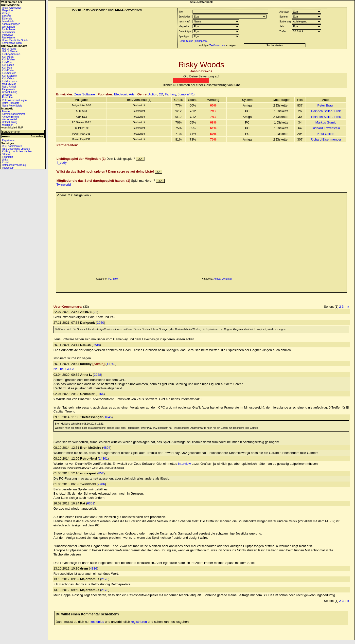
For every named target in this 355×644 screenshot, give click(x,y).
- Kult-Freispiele (9, 81)
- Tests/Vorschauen (11, 8)
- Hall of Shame (9, 51)
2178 (105, 579)
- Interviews (7, 35)
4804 (107, 448)
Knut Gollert (326, 134)
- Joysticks (6, 95)
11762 (111, 364)
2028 (98, 375)
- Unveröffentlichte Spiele (14, 40)
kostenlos (97, 622)
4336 (94, 568)
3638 (96, 345)
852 (101, 473)
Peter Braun (326, 105)
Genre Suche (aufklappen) (193, 41)
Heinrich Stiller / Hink (326, 111)
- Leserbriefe (7, 21)
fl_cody (62, 163)
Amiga (217, 279)
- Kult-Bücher (8, 60)
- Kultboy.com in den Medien (16, 152)
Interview (184, 464)
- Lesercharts (8, 32)
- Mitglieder (7, 125)
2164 (100, 394)
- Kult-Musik (7, 57)
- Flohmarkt (7, 157)
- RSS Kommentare (11, 146)
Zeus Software (85, 94)
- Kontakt (5, 162)
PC (110, 279)
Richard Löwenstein (326, 128)
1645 (108, 417)
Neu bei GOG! (64, 369)
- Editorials (6, 19)
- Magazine (7, 10)
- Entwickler (7, 98)
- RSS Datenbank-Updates (15, 149)
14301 (103, 458)
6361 (91, 503)
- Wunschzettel (9, 119)
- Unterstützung (9, 122)
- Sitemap (6, 154)
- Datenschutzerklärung (13, 165)
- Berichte (6, 16)
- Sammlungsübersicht (13, 114)
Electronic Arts (124, 94)
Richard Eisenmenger (326, 139)
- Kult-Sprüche (8, 73)
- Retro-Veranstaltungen (14, 100)
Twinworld (64, 185)
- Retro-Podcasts (10, 103)
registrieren (139, 622)
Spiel (115, 279)
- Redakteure (8, 38)
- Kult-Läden (7, 65)
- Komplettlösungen (11, 43)
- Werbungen (8, 27)
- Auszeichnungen (10, 24)
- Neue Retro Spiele (11, 106)
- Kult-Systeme (9, 76)
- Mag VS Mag (8, 84)
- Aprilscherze (8, 29)
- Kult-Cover (7, 62)
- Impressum (7, 168)
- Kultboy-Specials (10, 54)
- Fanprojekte (8, 89)
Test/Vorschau (217, 45)
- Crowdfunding (9, 92)
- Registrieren (8, 140)
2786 (101, 484)
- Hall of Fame (8, 49)
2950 (100, 323)
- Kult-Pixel (6, 68)
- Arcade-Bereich (10, 117)
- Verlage (5, 13)
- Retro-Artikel (8, 87)
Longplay (227, 279)
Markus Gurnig (326, 122)
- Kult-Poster (7, 70)
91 (95, 312)
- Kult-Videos (8, 79)
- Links (4, 160)
